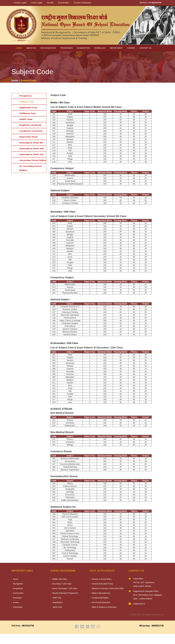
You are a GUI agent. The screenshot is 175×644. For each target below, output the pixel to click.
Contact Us (145, 48)
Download (100, 48)
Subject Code (26, 102)
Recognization (48, 48)
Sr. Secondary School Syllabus (30, 168)
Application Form (28, 108)
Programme (17, 588)
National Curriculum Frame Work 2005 (107, 588)
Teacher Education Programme (64, 593)
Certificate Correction (31, 131)
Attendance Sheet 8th (31, 143)
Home (19, 48)
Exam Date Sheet (28, 137)
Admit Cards (26, 119)
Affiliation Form (27, 113)
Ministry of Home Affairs (101, 579)
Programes (66, 48)
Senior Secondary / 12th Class (64, 588)
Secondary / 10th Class (61, 584)
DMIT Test (56, 598)
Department (116, 48)
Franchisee (17, 607)
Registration (57, 602)
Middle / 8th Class (59, 579)
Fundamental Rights (99, 598)
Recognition (17, 584)
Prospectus (25, 96)
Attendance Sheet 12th (31, 154)
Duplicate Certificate (30, 125)
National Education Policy (101, 584)
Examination (83, 48)
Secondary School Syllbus (33, 160)
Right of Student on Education (103, 607)
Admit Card (56, 607)
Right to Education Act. (100, 593)
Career (131, 48)
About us (31, 48)
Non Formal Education (100, 602)
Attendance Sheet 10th (31, 149)
